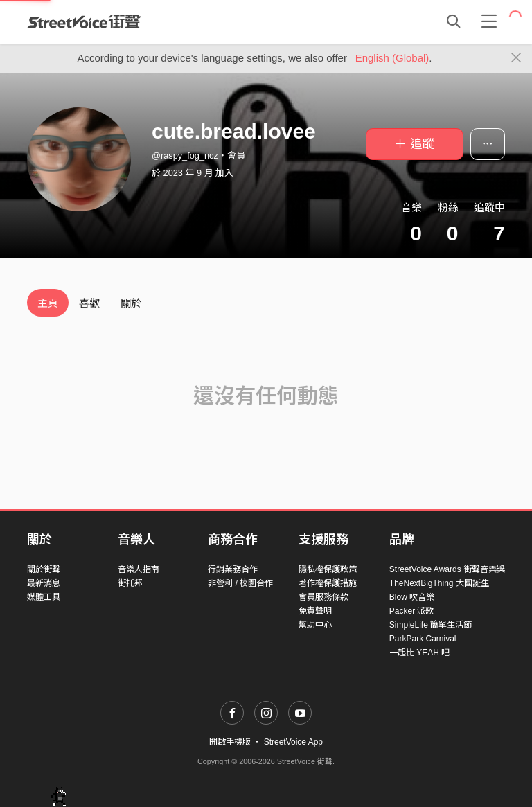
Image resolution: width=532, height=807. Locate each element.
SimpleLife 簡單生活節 (431, 625)
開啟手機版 (230, 742)
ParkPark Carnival (423, 639)
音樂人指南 (139, 569)
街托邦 (130, 583)
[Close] (516, 58)
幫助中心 (315, 625)
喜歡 (89, 303)
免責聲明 (315, 611)
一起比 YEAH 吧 (419, 653)
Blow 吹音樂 (412, 597)
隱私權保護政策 (328, 569)
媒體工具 (44, 597)
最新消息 (44, 583)
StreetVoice (84, 21)
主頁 (48, 303)
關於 (131, 303)
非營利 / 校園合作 (240, 583)
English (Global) (392, 58)
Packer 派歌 (412, 611)
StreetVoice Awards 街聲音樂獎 (447, 569)
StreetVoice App (293, 742)
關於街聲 (44, 569)
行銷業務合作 (233, 569)
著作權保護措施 (328, 583)
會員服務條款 (323, 597)
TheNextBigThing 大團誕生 (439, 583)
